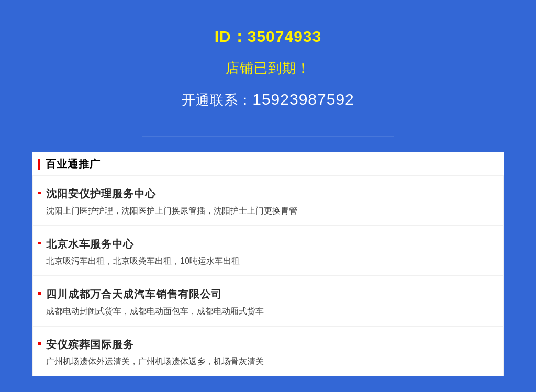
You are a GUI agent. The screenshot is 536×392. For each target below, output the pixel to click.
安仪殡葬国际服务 (90, 344)
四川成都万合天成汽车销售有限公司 (134, 294)
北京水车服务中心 (90, 244)
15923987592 (268, 99)
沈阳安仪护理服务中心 (101, 194)
